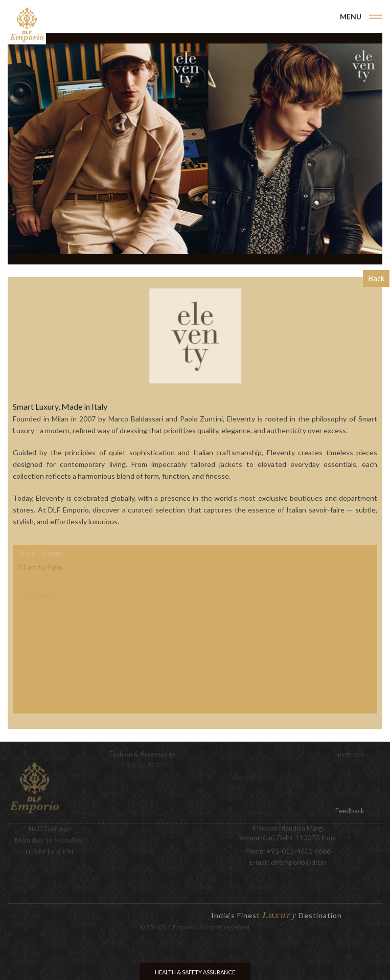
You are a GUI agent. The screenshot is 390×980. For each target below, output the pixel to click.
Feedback (350, 811)
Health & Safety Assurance (195, 972)
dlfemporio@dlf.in (299, 858)
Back (376, 278)
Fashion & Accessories (142, 750)
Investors (350, 750)
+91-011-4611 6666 (299, 847)
